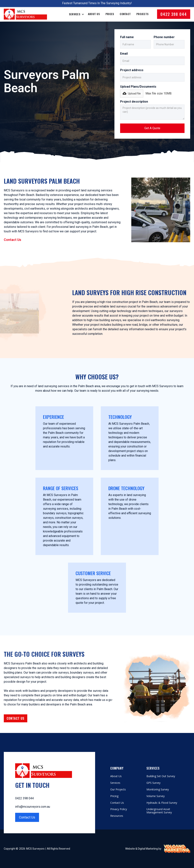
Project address (132, 70)
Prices (110, 11)
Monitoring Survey (158, 790)
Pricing (114, 796)
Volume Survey (156, 796)
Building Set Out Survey (161, 776)
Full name (127, 37)
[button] (132, 94)
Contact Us (13, 240)
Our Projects (118, 790)
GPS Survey (153, 783)
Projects (142, 11)
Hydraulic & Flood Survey (162, 803)
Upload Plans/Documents (138, 87)
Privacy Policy (119, 809)
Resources (117, 816)
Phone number (164, 37)
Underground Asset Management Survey (159, 811)
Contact (125, 11)
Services (115, 783)
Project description (134, 102)
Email (124, 54)
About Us (94, 11)
